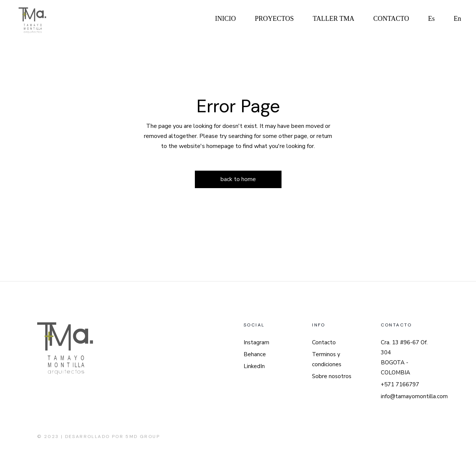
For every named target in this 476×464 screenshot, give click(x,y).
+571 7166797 (400, 384)
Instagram (256, 342)
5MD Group (143, 436)
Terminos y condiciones (327, 359)
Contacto (324, 342)
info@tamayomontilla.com (414, 396)
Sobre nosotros (332, 376)
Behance (255, 354)
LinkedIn (254, 366)
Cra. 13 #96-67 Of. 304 (404, 347)
